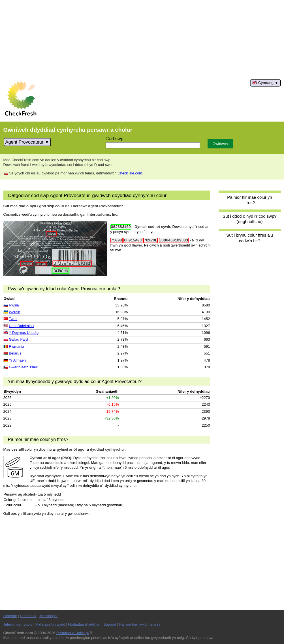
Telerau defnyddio (18, 624)
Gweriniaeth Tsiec (23, 367)
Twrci (13, 319)
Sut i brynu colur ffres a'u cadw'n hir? (249, 238)
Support (110, 624)
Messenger (48, 616)
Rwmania (16, 346)
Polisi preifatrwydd (50, 624)
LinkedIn (10, 616)
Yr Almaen (17, 360)
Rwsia (14, 305)
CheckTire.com (130, 173)
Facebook (28, 616)
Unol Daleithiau (21, 326)
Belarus (15, 353)
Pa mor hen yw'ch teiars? (140, 624)
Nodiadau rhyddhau (84, 624)
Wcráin (14, 312)
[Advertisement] (142, 40)
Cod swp (115, 139)
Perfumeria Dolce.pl (72, 633)
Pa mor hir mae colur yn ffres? (250, 200)
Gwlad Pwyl (18, 339)
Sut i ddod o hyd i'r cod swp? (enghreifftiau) (250, 219)
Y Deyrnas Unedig (24, 333)
